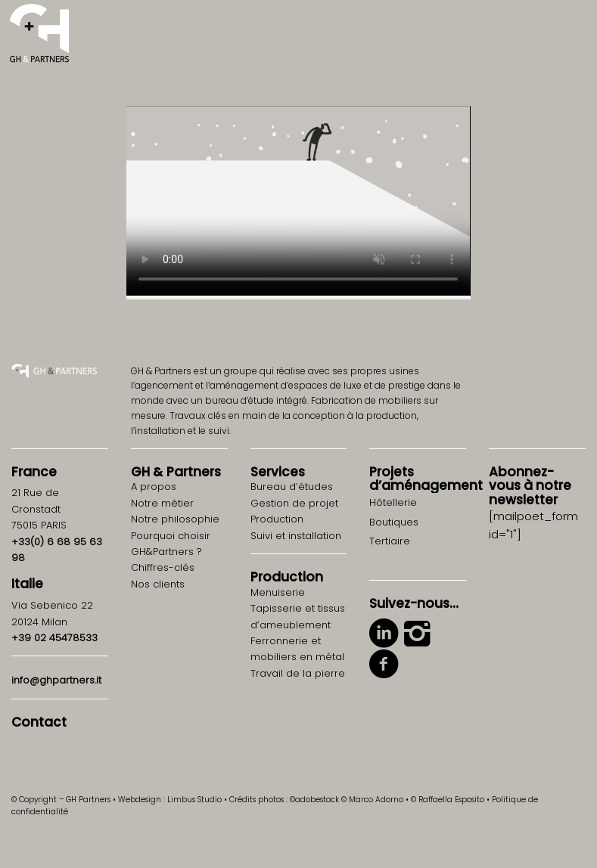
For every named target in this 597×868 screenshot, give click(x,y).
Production (287, 577)
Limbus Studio (194, 800)
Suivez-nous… (414, 603)
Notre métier (162, 503)
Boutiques (394, 522)
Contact (39, 722)
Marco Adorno (376, 800)
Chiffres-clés (163, 567)
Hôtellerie (393, 502)
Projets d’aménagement (426, 479)
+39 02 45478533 (54, 638)
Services (278, 472)
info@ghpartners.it (56, 680)
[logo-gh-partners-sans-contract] (39, 34)
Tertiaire (390, 541)
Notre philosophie (175, 519)
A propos (154, 487)
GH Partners (176, 472)
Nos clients (158, 584)
